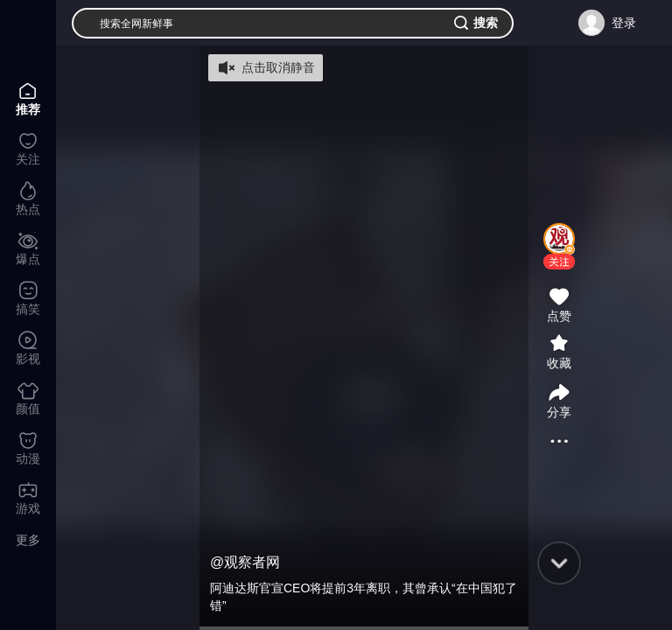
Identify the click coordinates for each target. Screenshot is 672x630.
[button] (559, 262)
